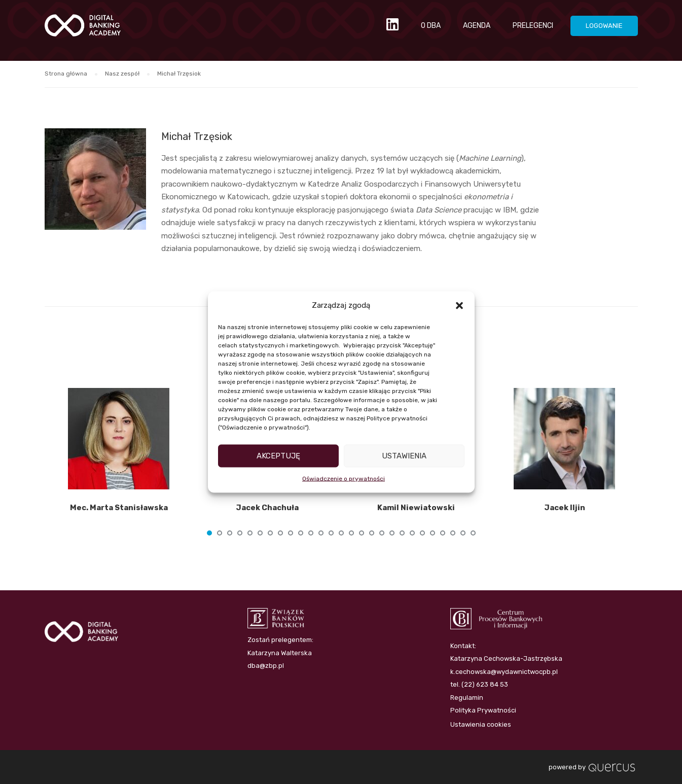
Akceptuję (278, 456)
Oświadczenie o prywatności (344, 478)
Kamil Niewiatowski (416, 508)
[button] (459, 305)
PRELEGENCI (533, 26)
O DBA (431, 26)
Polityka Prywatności (483, 710)
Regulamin (467, 698)
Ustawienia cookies (481, 724)
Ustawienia (404, 456)
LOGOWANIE (604, 26)
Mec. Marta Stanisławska (119, 508)
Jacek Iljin (565, 508)
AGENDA (477, 26)
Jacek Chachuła (267, 508)
